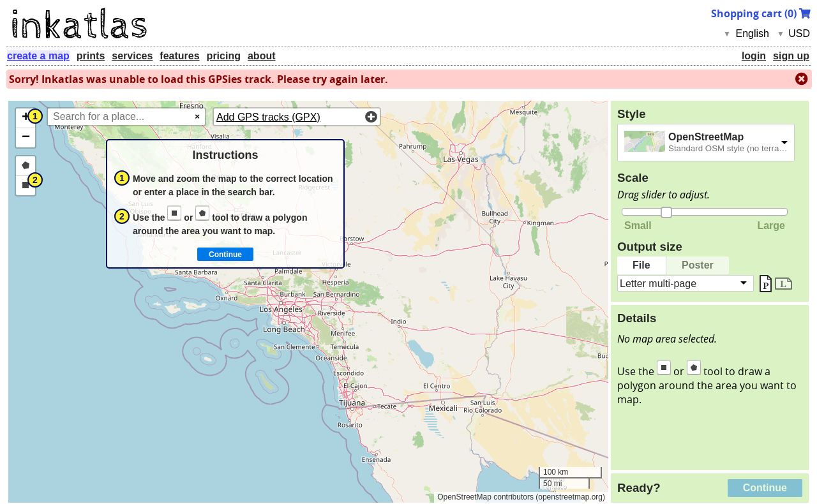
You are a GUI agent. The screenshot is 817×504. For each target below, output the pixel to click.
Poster (698, 265)
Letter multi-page (658, 283)
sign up (791, 56)
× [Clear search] (197, 116)
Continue (765, 488)
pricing (224, 56)
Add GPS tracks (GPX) (268, 117)
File (641, 265)
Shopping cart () (761, 13)
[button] (26, 118)
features (179, 56)
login (754, 56)
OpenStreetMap (706, 137)
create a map (38, 56)
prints (91, 56)
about (262, 56)
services (132, 56)
